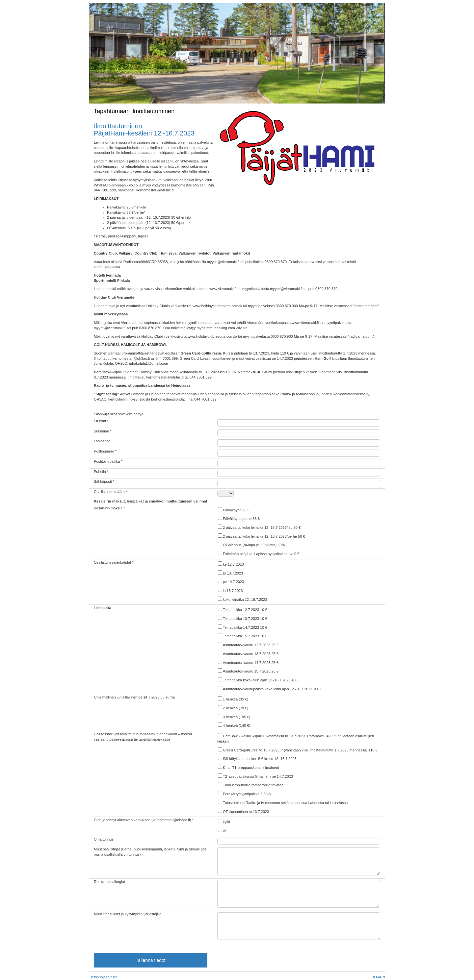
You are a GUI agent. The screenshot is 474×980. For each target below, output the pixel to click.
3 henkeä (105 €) (234, 716)
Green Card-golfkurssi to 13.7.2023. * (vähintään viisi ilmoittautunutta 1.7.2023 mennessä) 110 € (297, 750)
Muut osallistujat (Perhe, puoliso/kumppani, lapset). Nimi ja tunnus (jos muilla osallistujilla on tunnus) (150, 852)
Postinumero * (105, 451)
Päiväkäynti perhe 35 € (238, 518)
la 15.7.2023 (230, 590)
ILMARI (379, 977)
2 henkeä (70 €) (233, 708)
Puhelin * (101, 472)
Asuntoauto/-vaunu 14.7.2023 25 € (248, 662)
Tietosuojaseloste (103, 977)
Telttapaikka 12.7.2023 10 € (242, 609)
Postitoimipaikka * (108, 461)
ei (222, 830)
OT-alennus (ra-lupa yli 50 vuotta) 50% (251, 544)
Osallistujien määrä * (110, 492)
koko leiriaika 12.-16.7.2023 (242, 599)
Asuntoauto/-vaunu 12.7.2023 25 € (248, 644)
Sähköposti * (104, 481)
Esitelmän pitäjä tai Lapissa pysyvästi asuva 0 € (258, 553)
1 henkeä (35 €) (233, 699)
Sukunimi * (103, 431)
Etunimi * (101, 421)
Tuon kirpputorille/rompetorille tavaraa (250, 784)
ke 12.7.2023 (231, 564)
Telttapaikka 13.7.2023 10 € (242, 618)
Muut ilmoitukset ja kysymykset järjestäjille (128, 914)
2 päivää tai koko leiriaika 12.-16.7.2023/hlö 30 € (259, 527)
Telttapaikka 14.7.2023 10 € (242, 627)
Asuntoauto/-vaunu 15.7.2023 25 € (248, 671)
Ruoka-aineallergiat (109, 882)
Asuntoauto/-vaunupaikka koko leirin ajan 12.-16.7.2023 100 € (270, 688)
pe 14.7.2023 (231, 581)
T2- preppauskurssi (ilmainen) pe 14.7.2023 (255, 776)
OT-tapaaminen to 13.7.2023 (243, 811)
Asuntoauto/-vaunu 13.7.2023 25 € (248, 653)
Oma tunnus (104, 839)
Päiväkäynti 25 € (233, 510)
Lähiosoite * (103, 441)
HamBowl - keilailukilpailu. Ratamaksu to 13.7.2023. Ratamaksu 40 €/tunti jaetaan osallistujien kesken (296, 738)
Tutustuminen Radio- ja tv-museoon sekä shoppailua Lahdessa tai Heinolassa (282, 802)
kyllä (224, 821)
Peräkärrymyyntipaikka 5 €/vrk (244, 793)
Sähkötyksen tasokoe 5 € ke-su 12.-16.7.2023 (257, 758)
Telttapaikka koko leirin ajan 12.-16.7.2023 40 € (258, 680)
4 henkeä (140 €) (234, 725)
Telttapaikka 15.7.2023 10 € (242, 636)
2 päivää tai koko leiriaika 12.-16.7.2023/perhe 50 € (261, 536)
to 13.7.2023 (230, 573)
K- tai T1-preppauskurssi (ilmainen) (248, 767)
